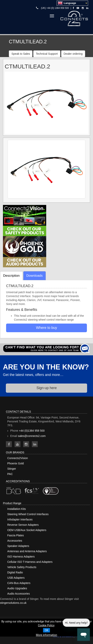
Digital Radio (15, 572)
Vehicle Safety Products (22, 567)
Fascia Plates (16, 535)
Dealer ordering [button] (73, 54)
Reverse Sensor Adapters (23, 525)
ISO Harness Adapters (21, 557)
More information (46, 635)
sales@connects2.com (32, 436)
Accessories (15, 541)
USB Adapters (16, 578)
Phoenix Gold (16, 463)
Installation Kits (17, 509)
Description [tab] (11, 276)
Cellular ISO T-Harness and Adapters (30, 562)
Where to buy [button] (46, 328)
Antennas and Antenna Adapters (27, 551)
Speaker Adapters (18, 546)
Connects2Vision (18, 458)
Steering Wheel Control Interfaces (28, 514)
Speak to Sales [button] (21, 54)
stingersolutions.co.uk (13, 603)
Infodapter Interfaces (20, 519)
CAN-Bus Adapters (19, 583)
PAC (10, 474)
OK (46, 630)
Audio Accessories (18, 594)
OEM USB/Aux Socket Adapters (27, 530)
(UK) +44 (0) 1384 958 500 (55, 8)
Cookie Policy (46, 625)
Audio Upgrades (17, 588)
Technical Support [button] (47, 54)
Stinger (12, 469)
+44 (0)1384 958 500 (32, 431)
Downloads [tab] (35, 276)
